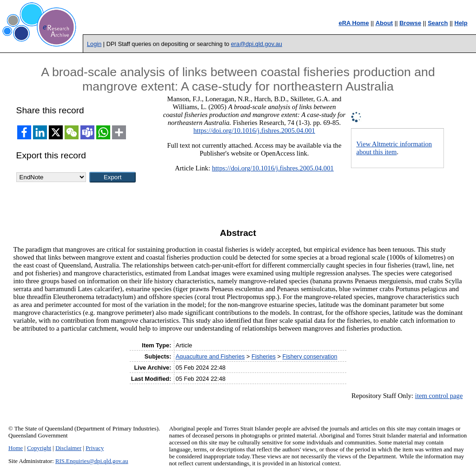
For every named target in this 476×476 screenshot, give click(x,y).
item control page (439, 396)
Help (461, 23)
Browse (410, 23)
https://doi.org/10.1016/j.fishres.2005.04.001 (254, 130)
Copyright (39, 448)
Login (94, 44)
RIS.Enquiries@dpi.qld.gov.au (92, 461)
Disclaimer (68, 448)
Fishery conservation (310, 356)
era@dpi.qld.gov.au (257, 44)
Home (16, 448)
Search (438, 23)
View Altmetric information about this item (394, 148)
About (384, 23)
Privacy (95, 448)
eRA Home (354, 23)
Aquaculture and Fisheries (210, 356)
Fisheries (264, 356)
